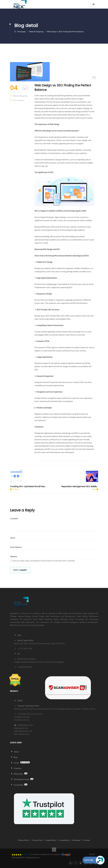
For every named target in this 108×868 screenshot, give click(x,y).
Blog (14, 757)
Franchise (16, 768)
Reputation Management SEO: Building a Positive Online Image (80, 486)
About (14, 752)
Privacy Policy (23, 840)
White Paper (19, 774)
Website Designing (36, 32)
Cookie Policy (51, 840)
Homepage (21, 32)
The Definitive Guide (22, 779)
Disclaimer (76, 840)
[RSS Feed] (71, 863)
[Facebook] (76, 863)
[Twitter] (81, 863)
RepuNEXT (26, 854)
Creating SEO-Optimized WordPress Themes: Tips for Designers (28, 486)
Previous (15, 489)
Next (94, 489)
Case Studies (19, 785)
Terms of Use (37, 840)
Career (20, 763)
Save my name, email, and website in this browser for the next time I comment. (44, 561)
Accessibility (64, 840)
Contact (87, 840)
